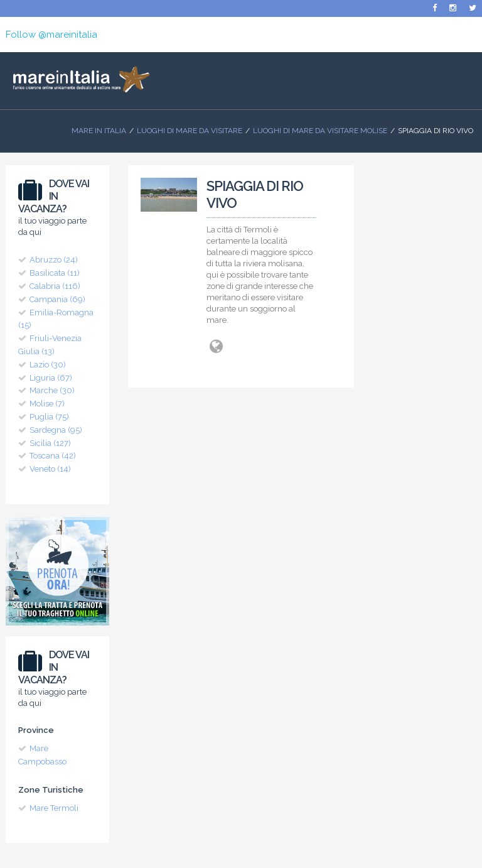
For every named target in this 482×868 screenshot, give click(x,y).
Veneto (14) (50, 469)
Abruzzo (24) (54, 260)
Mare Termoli (54, 808)
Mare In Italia (99, 131)
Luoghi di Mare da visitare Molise (320, 131)
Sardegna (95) (56, 430)
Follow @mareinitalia (51, 35)
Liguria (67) (51, 378)
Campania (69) (57, 299)
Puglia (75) (49, 417)
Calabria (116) (55, 286)
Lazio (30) (48, 365)
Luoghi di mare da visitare (190, 131)
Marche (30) (52, 390)
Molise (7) (47, 404)
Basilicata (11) (55, 273)
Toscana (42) (53, 456)
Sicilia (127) (50, 443)
